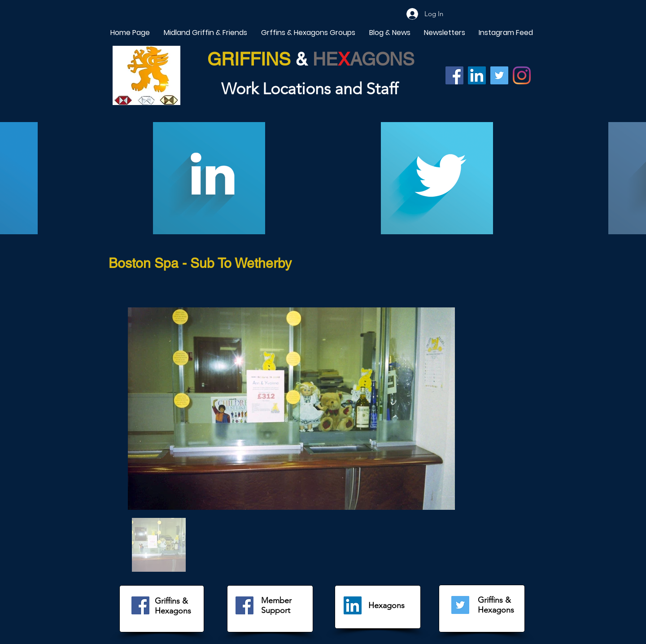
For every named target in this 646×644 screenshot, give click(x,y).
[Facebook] (454, 75)
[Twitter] (499, 75)
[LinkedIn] (353, 605)
